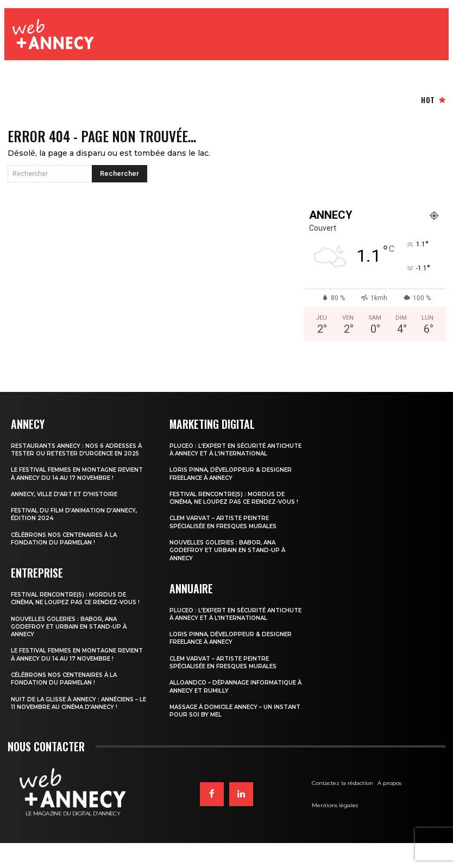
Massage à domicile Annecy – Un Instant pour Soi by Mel (225, 735)
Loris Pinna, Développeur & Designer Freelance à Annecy (234, 484)
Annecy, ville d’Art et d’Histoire (68, 512)
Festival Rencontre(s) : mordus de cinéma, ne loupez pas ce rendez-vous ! (78, 619)
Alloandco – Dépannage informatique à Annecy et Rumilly (238, 711)
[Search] (119, 177)
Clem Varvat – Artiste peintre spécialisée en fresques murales (228, 540)
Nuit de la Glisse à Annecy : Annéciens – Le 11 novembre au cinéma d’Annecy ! (79, 735)
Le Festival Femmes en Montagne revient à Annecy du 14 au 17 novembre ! (78, 488)
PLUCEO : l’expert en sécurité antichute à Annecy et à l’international (221, 456)
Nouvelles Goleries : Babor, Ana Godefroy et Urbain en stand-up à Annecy (73, 651)
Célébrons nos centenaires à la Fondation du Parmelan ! (68, 556)
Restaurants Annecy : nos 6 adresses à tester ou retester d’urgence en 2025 (79, 456)
